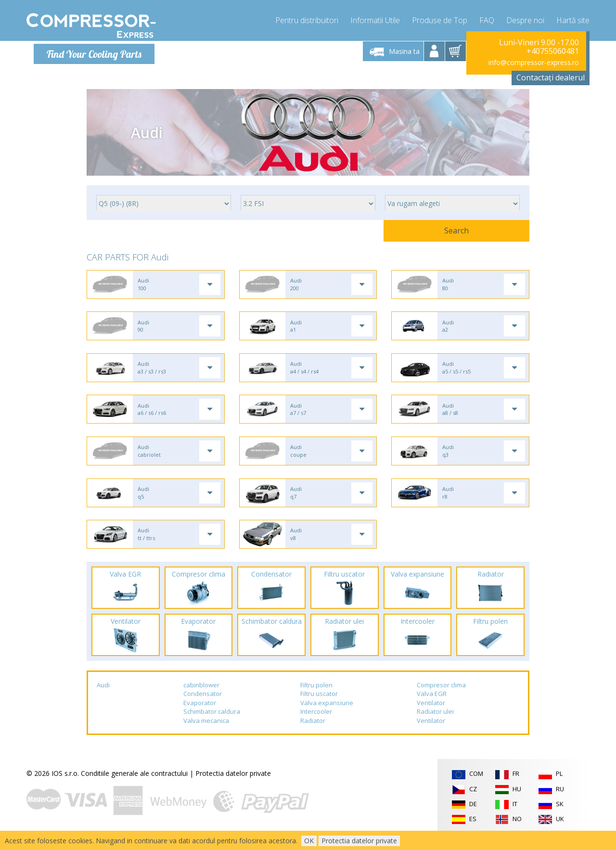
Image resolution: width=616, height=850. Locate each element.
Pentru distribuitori (307, 19)
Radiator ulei (435, 723)
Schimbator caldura (212, 723)
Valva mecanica (206, 732)
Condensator (203, 705)
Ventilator (431, 714)
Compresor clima (441, 696)
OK (309, 841)
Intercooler (316, 723)
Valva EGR (432, 705)
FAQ (487, 19)
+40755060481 (553, 51)
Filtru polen (316, 696)
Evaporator (200, 714)
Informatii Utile (375, 19)
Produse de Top (440, 19)
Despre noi (525, 19)
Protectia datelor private (233, 785)
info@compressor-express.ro (534, 62)
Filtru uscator (319, 705)
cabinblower (201, 696)
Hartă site (573, 19)
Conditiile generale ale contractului (134, 785)
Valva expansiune (327, 714)
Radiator (313, 732)
